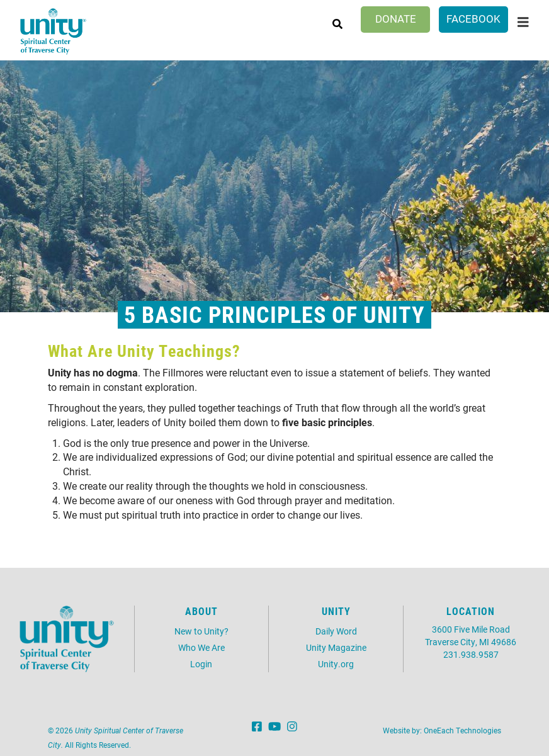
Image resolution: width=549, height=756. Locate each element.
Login (201, 664)
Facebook (473, 19)
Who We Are (201, 647)
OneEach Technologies (462, 730)
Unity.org (336, 664)
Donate (396, 19)
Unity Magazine (336, 647)
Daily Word (336, 631)
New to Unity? (201, 631)
